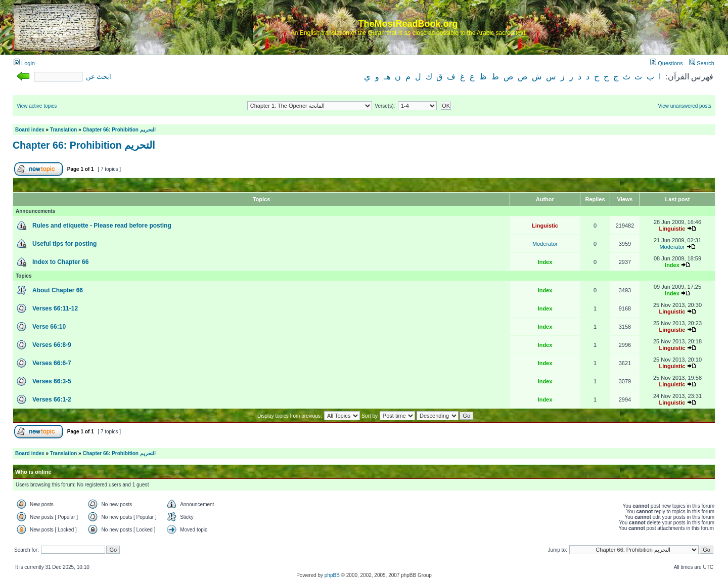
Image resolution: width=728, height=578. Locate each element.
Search (702, 63)
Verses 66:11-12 (55, 308)
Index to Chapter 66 (60, 262)
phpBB (332, 575)
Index (545, 262)
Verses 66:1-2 (52, 399)
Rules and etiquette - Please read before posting (102, 226)
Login (24, 63)
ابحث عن (99, 77)
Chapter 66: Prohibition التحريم (119, 130)
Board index (30, 130)
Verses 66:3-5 (52, 381)
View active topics (37, 106)
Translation (63, 130)
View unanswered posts (685, 106)
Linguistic (545, 226)
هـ (387, 77)
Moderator (545, 244)
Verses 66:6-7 (52, 363)
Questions (667, 63)
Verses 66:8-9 (52, 345)
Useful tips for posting (64, 244)
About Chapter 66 (58, 290)
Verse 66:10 (49, 327)
